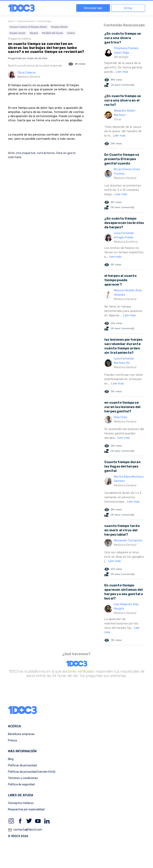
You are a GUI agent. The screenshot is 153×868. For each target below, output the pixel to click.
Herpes (34, 33)
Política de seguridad (21, 784)
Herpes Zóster (59, 27)
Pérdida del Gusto (53, 33)
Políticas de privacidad (22, 765)
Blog (11, 759)
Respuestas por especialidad (26, 809)
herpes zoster (18, 33)
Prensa (12, 740)
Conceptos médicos (21, 803)
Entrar (128, 8)
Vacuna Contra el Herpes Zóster (28, 27)
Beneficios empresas (21, 734)
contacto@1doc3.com (25, 830)
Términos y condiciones (23, 778)
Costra (71, 33)
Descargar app (93, 8)
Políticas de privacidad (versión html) (32, 772)
